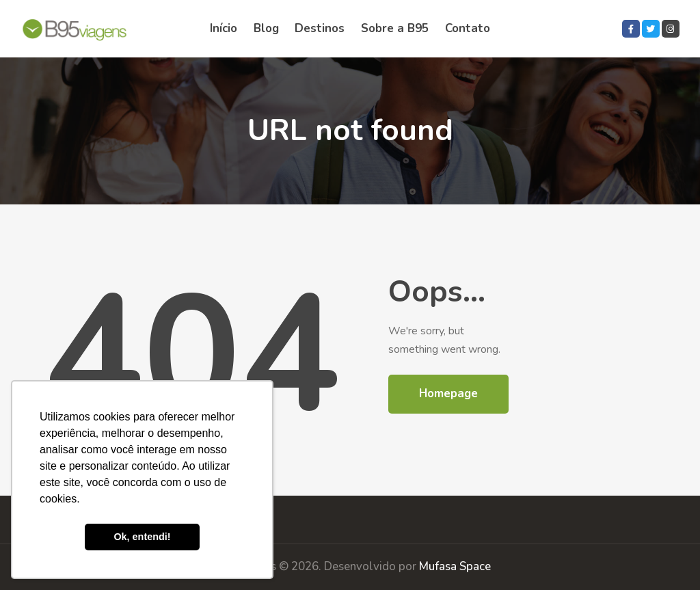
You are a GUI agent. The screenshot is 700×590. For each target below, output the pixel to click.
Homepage (448, 393)
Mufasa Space (455, 566)
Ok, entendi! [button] (142, 537)
